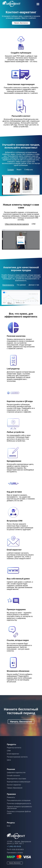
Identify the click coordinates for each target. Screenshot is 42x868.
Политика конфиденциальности (19, 804)
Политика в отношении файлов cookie (19, 812)
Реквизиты (11, 797)
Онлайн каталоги (13, 776)
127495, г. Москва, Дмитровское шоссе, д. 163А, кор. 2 (19, 842)
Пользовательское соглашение (19, 800)
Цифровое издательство (16, 773)
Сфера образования (15, 788)
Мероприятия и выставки (17, 779)
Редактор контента (14, 748)
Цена (9, 760)
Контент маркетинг (14, 785)
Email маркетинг (13, 754)
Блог (9, 826)
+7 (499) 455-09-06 (14, 846)
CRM (9, 751)
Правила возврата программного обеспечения (19, 807)
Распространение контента (17, 757)
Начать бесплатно (21, 23)
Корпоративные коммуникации (19, 782)
